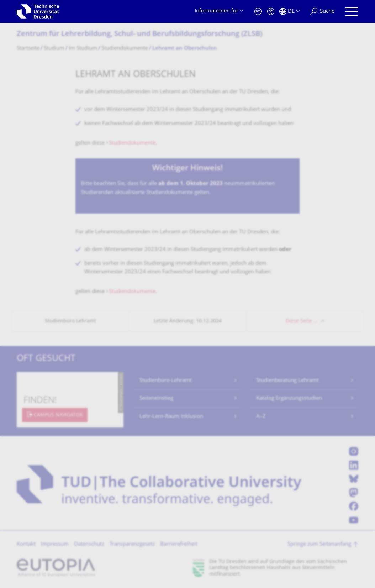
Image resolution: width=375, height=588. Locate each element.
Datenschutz (89, 544)
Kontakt (26, 544)
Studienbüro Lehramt (166, 381)
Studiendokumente (132, 143)
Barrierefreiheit (179, 544)
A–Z (261, 417)
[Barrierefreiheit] (271, 12)
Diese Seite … (302, 321)
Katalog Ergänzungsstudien (289, 398)
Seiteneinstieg (156, 398)
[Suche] (322, 12)
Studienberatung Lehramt (287, 381)
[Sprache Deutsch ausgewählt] (289, 12)
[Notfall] (258, 12)
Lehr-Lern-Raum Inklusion (171, 417)
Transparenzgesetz (132, 544)
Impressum (55, 544)
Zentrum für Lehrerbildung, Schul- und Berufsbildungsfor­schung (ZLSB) (139, 34)
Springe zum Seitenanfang (319, 544)
